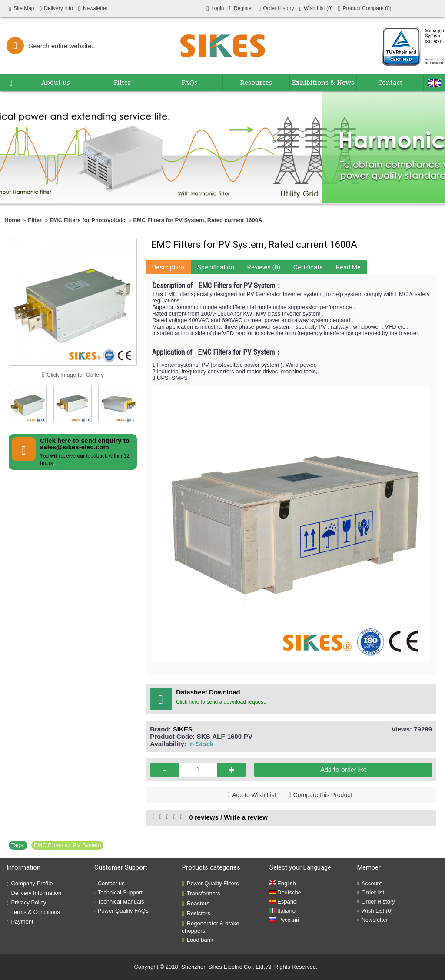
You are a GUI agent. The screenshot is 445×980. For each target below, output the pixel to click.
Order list (371, 892)
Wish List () (375, 911)
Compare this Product (323, 795)
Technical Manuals (119, 902)
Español (284, 902)
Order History (376, 902)
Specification (216, 267)
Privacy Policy (26, 903)
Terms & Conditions (33, 912)
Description (168, 267)
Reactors (196, 904)
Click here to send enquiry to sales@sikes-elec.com (85, 444)
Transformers (201, 894)
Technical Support (118, 892)
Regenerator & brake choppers (211, 927)
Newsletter (373, 920)
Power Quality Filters (211, 884)
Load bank (198, 940)
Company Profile (30, 884)
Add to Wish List (254, 795)
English (282, 883)
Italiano (282, 911)
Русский (284, 920)
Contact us (110, 883)
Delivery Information (34, 893)
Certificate (308, 267)
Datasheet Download (208, 692)
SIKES (183, 729)
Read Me (348, 267)
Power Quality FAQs (121, 911)
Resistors (196, 914)
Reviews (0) (264, 267)
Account (369, 883)
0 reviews (204, 817)
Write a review (246, 817)
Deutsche (285, 892)
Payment (20, 922)
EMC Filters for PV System (68, 845)
